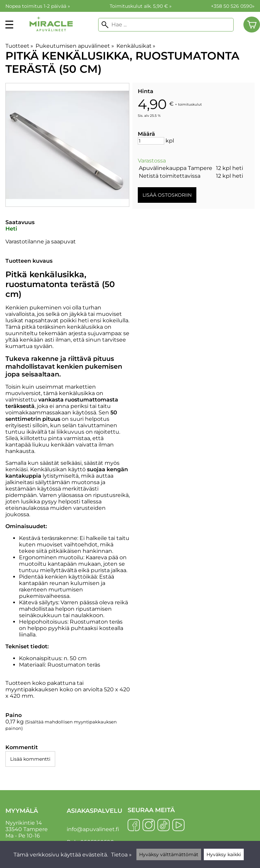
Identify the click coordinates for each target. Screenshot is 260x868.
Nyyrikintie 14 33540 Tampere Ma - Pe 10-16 (35, 823)
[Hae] (166, 25)
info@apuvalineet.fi (93, 829)
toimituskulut (190, 104)
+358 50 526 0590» (233, 6)
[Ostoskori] (252, 25)
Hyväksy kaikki (224, 854)
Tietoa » (121, 855)
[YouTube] (178, 826)
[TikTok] (164, 826)
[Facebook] (134, 826)
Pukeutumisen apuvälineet (75, 46)
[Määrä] (151, 141)
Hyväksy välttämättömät (169, 854)
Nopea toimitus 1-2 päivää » (38, 6)
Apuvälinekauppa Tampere (176, 168)
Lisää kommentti (30, 759)
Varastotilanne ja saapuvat (41, 242)
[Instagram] (149, 826)
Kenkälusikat (136, 46)
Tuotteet (19, 46)
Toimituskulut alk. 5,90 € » (141, 6)
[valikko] (9, 25)
